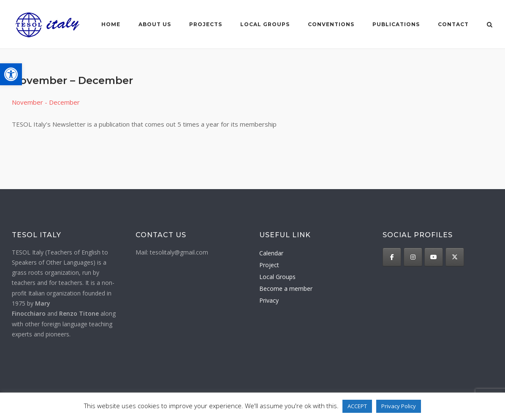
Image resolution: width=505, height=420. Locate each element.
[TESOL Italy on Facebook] (392, 257)
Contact (453, 24)
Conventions (331, 24)
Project (269, 265)
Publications (396, 24)
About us (155, 24)
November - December (46, 102)
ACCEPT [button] (357, 406)
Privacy (269, 300)
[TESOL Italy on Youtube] (434, 257)
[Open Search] (490, 25)
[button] (11, 74)
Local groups (265, 24)
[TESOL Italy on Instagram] (413, 257)
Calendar (271, 253)
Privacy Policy (399, 406)
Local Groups (277, 277)
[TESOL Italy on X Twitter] (455, 257)
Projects (206, 24)
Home (111, 24)
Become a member (286, 289)
